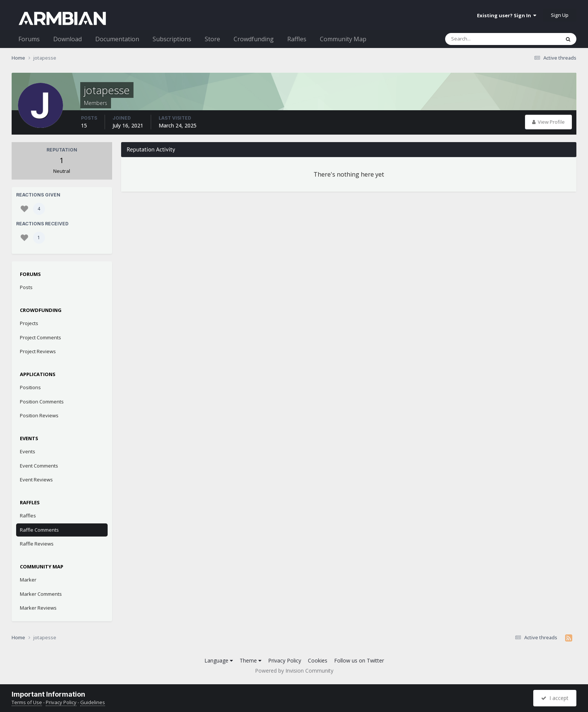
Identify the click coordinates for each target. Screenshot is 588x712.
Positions (30, 387)
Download (67, 39)
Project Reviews (38, 351)
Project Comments (40, 337)
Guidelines (93, 702)
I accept (555, 698)
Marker (28, 580)
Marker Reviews (38, 608)
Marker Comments (41, 594)
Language (219, 660)
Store (212, 39)
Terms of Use (27, 702)
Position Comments (42, 402)
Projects (29, 323)
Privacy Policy (285, 660)
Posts (26, 287)
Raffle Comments (39, 530)
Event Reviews (36, 480)
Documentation (117, 39)
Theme (250, 660)
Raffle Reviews (37, 544)
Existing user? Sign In (507, 15)
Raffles (297, 39)
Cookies (318, 660)
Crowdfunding (254, 39)
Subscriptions (172, 39)
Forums (29, 39)
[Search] (483, 39)
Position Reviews (39, 415)
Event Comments (39, 466)
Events (28, 451)
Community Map (343, 39)
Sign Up (560, 15)
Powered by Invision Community (294, 671)
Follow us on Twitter (359, 660)
